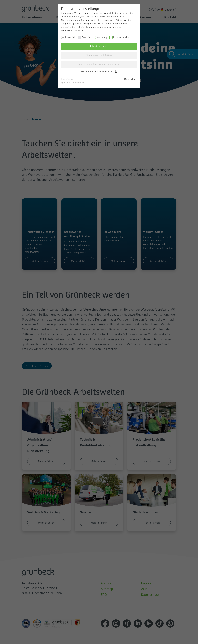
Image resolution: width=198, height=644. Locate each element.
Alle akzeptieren (99, 46)
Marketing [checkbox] (102, 37)
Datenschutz (131, 79)
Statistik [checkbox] (86, 37)
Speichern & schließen (99, 55)
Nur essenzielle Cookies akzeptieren (99, 64)
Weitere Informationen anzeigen (99, 72)
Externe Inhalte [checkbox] (121, 37)
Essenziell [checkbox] (70, 37)
